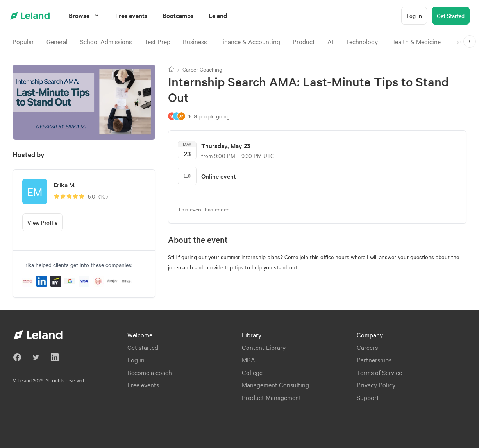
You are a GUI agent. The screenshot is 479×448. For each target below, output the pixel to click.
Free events (143, 385)
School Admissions (106, 41)
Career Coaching (202, 69)
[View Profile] (42, 222)
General (57, 41)
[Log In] (414, 16)
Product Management (272, 397)
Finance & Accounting (250, 41)
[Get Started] (451, 16)
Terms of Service (379, 372)
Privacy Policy (376, 385)
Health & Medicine (416, 41)
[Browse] (85, 15)
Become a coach (150, 372)
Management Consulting (275, 385)
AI (330, 41)
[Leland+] (220, 15)
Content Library (264, 347)
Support (368, 397)
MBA (248, 360)
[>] (470, 41)
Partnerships (374, 360)
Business (195, 41)
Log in (136, 360)
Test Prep (157, 41)
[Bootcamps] (178, 15)
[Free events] (131, 15)
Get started (143, 347)
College (252, 372)
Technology (362, 41)
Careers (367, 347)
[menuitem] (131, 15)
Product (304, 41)
